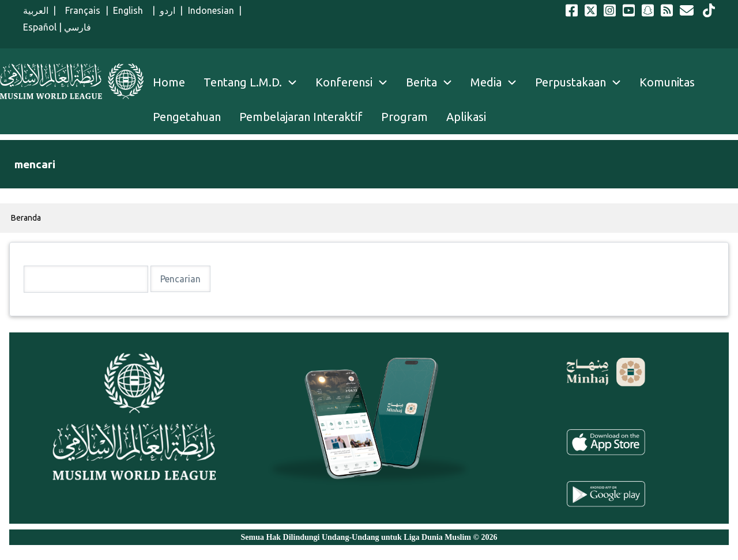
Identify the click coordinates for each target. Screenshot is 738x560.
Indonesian (211, 10)
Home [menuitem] (169, 82)
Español (40, 27)
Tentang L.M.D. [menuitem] (243, 82)
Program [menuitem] (404, 117)
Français (80, 10)
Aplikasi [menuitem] (466, 117)
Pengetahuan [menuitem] (187, 117)
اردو (167, 10)
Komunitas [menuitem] (667, 82)
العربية (36, 10)
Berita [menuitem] (421, 82)
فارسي (78, 27)
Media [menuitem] (486, 82)
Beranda (26, 218)
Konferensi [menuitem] (344, 82)
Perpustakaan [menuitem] (571, 82)
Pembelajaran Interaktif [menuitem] (301, 117)
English (130, 10)
